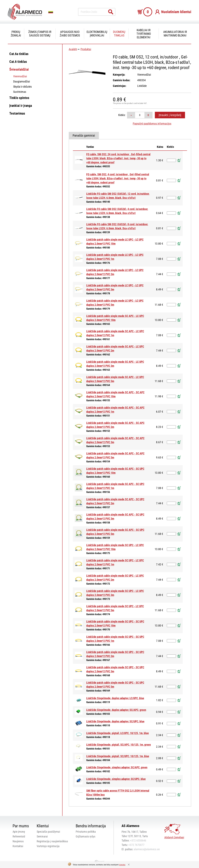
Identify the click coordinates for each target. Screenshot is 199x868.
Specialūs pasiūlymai (48, 832)
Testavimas (17, 113)
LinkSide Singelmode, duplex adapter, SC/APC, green (116, 710)
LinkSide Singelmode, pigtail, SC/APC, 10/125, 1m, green (119, 745)
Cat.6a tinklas (19, 54)
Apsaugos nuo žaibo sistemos (70, 34)
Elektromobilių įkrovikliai (97, 34)
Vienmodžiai (20, 76)
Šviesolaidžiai (19, 69)
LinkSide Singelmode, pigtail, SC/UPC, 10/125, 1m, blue (118, 756)
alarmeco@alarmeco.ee (147, 849)
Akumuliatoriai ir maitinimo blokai (175, 34)
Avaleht (73, 49)
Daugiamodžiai (22, 81)
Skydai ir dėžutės (22, 87)
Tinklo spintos (19, 98)
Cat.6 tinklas (18, 62)
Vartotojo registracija (48, 846)
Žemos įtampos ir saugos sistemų (40, 34)
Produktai (86, 49)
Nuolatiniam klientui (176, 12)
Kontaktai (18, 846)
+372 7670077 (136, 845)
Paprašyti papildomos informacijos (152, 124)
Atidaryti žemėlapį (174, 837)
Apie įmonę (19, 832)
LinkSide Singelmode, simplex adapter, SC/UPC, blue (116, 779)
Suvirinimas (20, 92)
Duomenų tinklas (119, 34)
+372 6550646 (138, 840)
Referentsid (19, 836)
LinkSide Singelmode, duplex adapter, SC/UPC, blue (115, 721)
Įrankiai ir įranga (21, 106)
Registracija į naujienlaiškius (52, 841)
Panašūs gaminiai (84, 135)
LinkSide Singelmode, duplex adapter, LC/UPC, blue (115, 698)
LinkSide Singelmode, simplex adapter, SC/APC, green (117, 767)
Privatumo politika (86, 832)
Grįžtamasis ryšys (86, 836)
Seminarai (42, 836)
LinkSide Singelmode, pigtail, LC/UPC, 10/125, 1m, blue (118, 733)
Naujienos (18, 841)
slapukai (122, 865)
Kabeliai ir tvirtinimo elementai (144, 34)
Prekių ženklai (16, 34)
